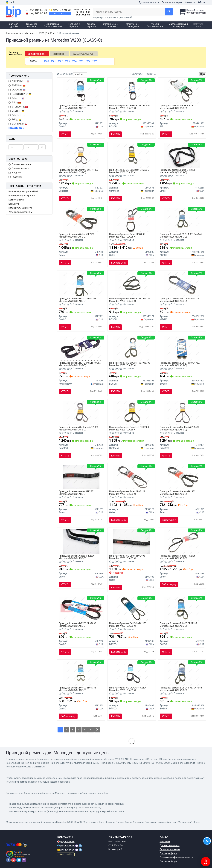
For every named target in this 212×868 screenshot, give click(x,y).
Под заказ (15, 177)
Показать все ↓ (16, 128)
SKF (16, 119)
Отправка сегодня (20, 164)
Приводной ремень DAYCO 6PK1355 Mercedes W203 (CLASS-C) (77, 689)
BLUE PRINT (19, 81)
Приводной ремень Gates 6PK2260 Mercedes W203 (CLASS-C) (178, 171)
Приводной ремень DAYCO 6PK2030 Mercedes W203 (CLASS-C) (77, 625)
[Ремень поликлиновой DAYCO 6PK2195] (182, 609)
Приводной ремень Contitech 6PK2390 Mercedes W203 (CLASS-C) (79, 428)
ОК (42, 147)
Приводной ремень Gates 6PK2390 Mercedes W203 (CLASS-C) (77, 557)
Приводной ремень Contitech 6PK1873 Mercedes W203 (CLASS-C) (79, 171)
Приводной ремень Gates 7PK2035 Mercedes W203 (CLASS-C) (127, 235)
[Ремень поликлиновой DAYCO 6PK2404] (132, 673)
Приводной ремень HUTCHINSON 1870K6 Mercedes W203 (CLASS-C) (80, 364)
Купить (65, 134)
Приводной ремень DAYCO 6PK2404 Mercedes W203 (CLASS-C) (128, 689)
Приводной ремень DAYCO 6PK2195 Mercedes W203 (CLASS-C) (178, 625)
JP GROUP (18, 107)
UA (9, 2)
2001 (53, 61)
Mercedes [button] (60, 54)
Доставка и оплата (149, 2)
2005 (81, 61)
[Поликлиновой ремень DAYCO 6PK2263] (81, 284)
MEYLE (16, 111)
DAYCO (17, 90)
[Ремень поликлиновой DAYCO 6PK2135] (132, 609)
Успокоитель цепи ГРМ (20, 212)
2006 (88, 61)
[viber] (24, 860)
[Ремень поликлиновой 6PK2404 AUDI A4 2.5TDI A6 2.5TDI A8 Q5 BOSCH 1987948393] (132, 348)
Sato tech (17, 115)
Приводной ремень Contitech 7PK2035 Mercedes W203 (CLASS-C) (129, 171)
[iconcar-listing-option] (204, 74)
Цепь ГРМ (14, 204)
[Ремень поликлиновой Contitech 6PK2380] (132, 413)
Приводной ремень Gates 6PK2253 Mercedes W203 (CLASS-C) (77, 235)
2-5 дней (15, 173)
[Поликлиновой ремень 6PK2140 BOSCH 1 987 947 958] (182, 673)
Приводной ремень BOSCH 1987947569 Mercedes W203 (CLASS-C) (130, 107)
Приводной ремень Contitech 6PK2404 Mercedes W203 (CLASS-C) (179, 428)
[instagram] (14, 860)
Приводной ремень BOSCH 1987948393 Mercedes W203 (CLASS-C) (130, 364)
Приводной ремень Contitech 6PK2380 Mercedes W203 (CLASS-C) (129, 428)
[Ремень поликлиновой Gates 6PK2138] (182, 541)
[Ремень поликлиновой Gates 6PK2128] (132, 477)
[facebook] (8, 860)
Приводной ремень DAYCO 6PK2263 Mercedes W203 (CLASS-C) (77, 300)
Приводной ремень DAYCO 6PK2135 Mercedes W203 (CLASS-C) (128, 625)
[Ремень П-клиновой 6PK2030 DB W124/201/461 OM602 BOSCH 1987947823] (182, 348)
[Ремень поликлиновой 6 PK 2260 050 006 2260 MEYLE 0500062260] (182, 284)
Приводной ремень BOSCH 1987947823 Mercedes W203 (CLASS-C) (180, 364)
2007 (95, 61)
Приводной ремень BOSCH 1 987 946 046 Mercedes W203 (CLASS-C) (181, 235)
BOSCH (19, 85)
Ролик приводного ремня (22, 196)
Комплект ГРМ (16, 200)
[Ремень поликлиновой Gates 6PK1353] (81, 477)
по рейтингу (80, 74)
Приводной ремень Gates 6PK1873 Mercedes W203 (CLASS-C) (178, 493)
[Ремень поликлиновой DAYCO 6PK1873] (81, 91)
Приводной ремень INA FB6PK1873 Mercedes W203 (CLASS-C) (178, 107)
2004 (74, 61)
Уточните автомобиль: (15, 53)
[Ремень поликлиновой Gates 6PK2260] (182, 155)
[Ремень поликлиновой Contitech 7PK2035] (132, 155)
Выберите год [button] (37, 54)
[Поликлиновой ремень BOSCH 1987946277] (132, 284)
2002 (60, 61)
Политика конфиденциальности (176, 857)
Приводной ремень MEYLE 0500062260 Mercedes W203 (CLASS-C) (180, 300)
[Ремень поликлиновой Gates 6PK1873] (182, 477)
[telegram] (19, 860)
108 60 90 (36, 10)
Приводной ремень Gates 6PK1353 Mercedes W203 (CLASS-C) (77, 493)
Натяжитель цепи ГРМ (20, 208)
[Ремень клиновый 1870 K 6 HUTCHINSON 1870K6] (81, 348)
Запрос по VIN (60, 14)
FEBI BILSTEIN (20, 94)
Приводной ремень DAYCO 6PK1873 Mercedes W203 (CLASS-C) (77, 107)
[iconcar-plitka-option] (201, 74)
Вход (202, 2)
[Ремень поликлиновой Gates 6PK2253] (81, 220)
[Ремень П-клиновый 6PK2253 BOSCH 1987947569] (132, 91)
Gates (16, 98)
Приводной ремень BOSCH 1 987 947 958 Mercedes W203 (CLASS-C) (181, 689)
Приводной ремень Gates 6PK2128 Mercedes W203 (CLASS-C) (127, 493)
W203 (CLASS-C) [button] (84, 54)
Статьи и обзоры (168, 861)
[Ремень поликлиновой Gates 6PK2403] (132, 541)
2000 (46, 61)
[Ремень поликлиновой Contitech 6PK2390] (81, 413)
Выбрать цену (119, 263)
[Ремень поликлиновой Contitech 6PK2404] (182, 413)
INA (15, 102)
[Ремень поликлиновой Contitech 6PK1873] (81, 155)
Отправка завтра (19, 168)
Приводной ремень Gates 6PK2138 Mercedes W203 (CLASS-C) (178, 557)
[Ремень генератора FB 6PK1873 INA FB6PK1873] (182, 91)
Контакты (190, 2)
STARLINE (18, 124)
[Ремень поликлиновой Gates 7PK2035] (132, 220)
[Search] (169, 12)
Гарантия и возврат (172, 2)
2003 (67, 61)
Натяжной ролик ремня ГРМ (23, 192)
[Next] (97, 730)
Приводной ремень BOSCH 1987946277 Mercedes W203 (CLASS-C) (130, 300)
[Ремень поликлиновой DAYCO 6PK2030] (81, 608)
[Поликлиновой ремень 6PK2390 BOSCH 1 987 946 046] (182, 220)
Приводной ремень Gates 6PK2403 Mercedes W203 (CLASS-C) (127, 557)
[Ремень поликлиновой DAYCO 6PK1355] (81, 673)
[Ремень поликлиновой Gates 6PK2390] (81, 541)
